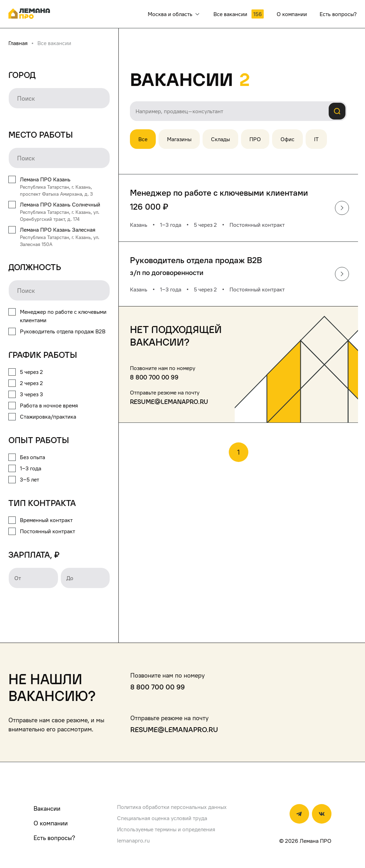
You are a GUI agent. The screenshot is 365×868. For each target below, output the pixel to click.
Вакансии (47, 808)
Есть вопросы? (54, 838)
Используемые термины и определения (166, 829)
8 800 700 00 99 (154, 377)
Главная (18, 43)
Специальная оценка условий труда (162, 818)
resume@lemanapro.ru (169, 402)
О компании (51, 823)
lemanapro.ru (133, 840)
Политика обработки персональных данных (172, 807)
